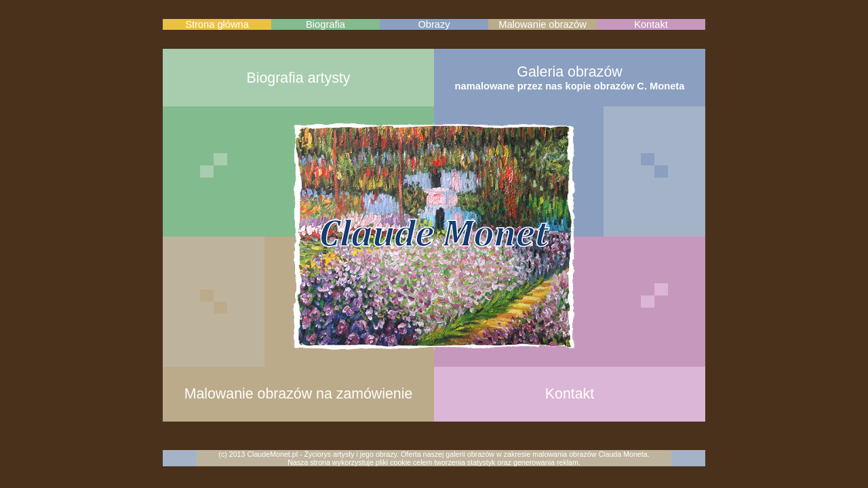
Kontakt (651, 24)
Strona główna (217, 24)
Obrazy (434, 24)
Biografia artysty (299, 78)
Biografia (325, 24)
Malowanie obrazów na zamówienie (299, 394)
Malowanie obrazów (542, 24)
